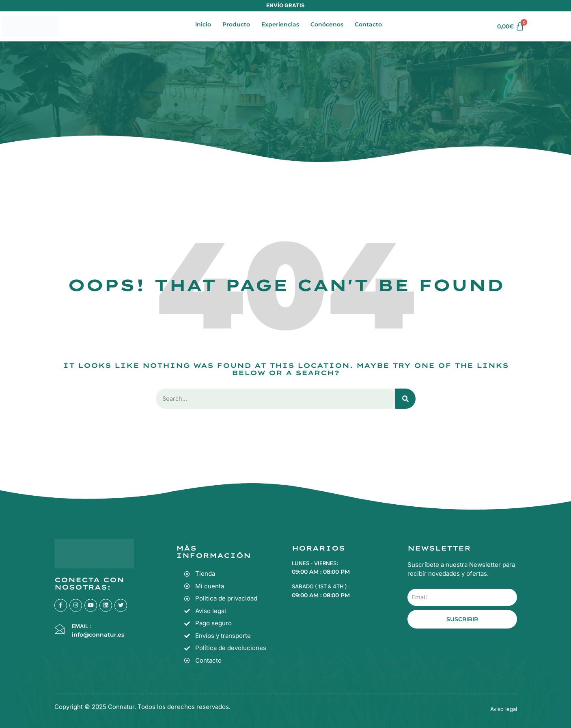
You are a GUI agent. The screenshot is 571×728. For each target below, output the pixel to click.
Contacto (368, 25)
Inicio (203, 25)
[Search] (405, 399)
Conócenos (327, 25)
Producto (236, 25)
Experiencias (280, 25)
